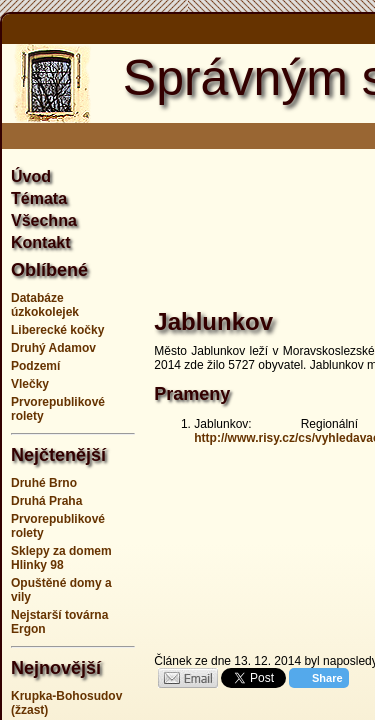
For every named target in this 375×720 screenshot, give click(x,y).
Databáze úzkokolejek (45, 305)
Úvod (31, 176)
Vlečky (30, 384)
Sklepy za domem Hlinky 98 (61, 558)
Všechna (44, 220)
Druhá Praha (46, 501)
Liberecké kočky (57, 330)
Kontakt (41, 242)
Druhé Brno (44, 483)
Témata (39, 198)
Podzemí (35, 366)
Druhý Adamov (53, 348)
